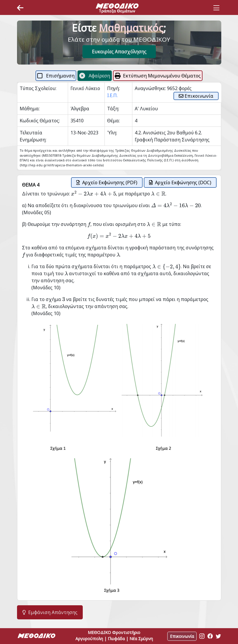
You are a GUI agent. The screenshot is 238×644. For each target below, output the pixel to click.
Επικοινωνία (196, 96)
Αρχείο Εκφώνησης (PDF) (107, 182)
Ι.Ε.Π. (112, 95)
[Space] (117, 8)
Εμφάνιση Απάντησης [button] (50, 612)
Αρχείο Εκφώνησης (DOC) (180, 182)
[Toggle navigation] (216, 8)
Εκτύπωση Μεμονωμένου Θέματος (158, 76)
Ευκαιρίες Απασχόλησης (119, 52)
